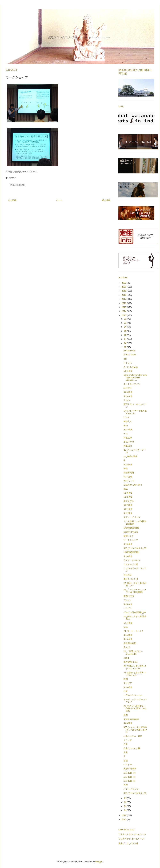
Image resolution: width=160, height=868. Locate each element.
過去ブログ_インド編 (128, 843)
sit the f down (130, 355)
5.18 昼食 (128, 556)
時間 (126, 679)
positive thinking (131, 532)
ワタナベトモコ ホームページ (132, 834)
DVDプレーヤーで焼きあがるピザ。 (135, 412)
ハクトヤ (128, 765)
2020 (124, 287)
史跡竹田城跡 (130, 769)
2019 (124, 291)
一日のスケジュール (133, 695)
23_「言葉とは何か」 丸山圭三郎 (135, 653)
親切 (126, 715)
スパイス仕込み (131, 367)
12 (126, 319)
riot (125, 359)
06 (126, 343)
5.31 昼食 (128, 371)
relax (126, 627)
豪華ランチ (129, 536)
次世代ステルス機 (132, 748)
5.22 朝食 (128, 505)
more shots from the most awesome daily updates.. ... (135, 377)
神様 (126, 469)
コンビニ (128, 608)
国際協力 (128, 446)
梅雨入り (128, 422)
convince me (129, 351)
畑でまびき (129, 501)
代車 (126, 691)
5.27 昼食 (128, 430)
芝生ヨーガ (129, 442)
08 (126, 335)
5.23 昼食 (128, 493)
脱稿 (126, 489)
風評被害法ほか (131, 662)
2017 (124, 299)
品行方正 (128, 388)
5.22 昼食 (128, 497)
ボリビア (128, 683)
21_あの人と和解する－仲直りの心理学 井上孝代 (135, 708)
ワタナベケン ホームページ (131, 839)
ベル (126, 434)
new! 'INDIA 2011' (127, 830)
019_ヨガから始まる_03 (135, 548)
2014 (124, 311)
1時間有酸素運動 (131, 528)
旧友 (126, 752)
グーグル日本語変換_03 (135, 612)
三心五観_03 (129, 773)
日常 (126, 744)
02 (126, 806)
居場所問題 (129, 473)
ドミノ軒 (128, 740)
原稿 (126, 761)
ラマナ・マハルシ (132, 560)
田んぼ (127, 647)
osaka (126, 658)
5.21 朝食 (128, 513)
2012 (124, 815)
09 (126, 331)
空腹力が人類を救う (133, 485)
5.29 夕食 (128, 396)
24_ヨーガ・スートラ (134, 631)
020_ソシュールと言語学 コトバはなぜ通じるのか (136, 730)
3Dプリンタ (129, 481)
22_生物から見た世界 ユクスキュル (135, 674)
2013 (124, 315)
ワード (127, 417)
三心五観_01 (129, 781)
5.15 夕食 (128, 604)
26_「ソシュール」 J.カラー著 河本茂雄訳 (135, 591)
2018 (124, 295)
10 (126, 327)
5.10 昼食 (128, 687)
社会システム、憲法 (133, 736)
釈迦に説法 (129, 596)
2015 (124, 307)
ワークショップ (131, 540)
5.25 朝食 (128, 465)
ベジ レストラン (131, 789)
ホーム (59, 200)
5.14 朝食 (128, 635)
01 (126, 810)
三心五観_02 (129, 777)
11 (126, 323)
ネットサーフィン (132, 384)
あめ (126, 426)
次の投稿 (12, 200)
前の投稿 (106, 200)
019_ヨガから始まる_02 (135, 793)
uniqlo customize (131, 719)
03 (126, 802)
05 (126, 347)
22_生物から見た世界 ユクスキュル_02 (135, 667)
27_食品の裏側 (130, 456)
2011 (124, 819)
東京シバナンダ (131, 579)
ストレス (128, 363)
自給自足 (128, 575)
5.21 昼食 (128, 509)
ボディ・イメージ (132, 517)
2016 (124, 303)
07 (126, 339)
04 (126, 798)
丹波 (126, 785)
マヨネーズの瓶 (131, 564)
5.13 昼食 (128, 639)
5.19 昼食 (128, 544)
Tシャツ (127, 600)
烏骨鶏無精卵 (130, 643)
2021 (124, 283)
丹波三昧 (128, 438)
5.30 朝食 (128, 392)
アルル (127, 400)
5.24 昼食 (128, 477)
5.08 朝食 (128, 723)
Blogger (99, 862)
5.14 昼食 (128, 623)
